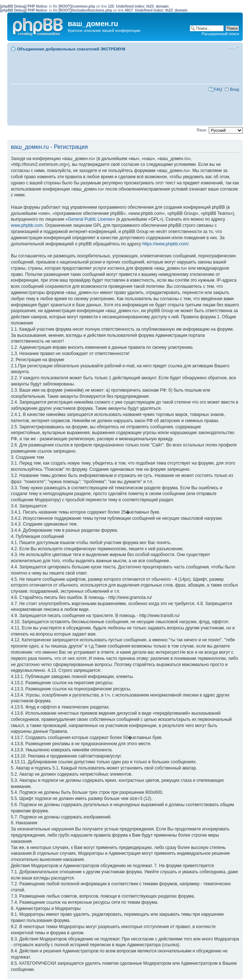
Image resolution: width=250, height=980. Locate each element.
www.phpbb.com (27, 225)
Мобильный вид (223, 48)
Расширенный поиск (220, 34)
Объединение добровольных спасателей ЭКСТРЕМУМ (71, 49)
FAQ (218, 89)
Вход (235, 89)
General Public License (90, 219)
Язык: (202, 130)
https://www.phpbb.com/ (165, 244)
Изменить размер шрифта (234, 48)
